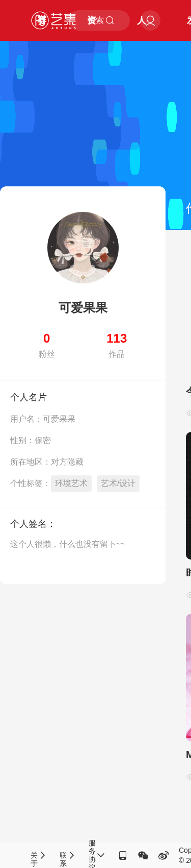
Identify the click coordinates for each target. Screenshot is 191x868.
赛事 (42, 28)
